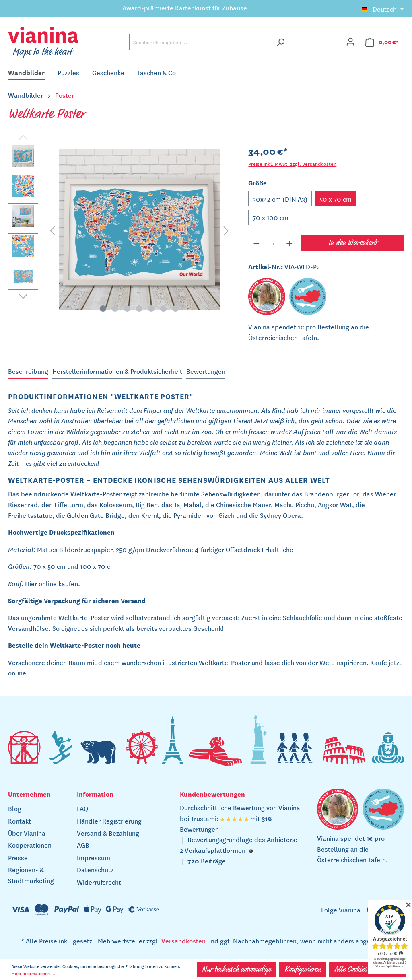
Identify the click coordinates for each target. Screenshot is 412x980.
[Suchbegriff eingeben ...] (200, 42)
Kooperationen (30, 845)
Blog (15, 808)
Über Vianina (27, 833)
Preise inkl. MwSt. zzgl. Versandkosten (292, 164)
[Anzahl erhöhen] (290, 243)
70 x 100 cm (271, 217)
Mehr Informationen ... (33, 973)
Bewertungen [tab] (206, 371)
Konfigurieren (303, 970)
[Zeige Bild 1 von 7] (103, 309)
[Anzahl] (273, 243)
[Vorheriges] (52, 230)
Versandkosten (183, 941)
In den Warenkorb (353, 243)
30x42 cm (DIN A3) (280, 199)
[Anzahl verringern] (256, 243)
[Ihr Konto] (350, 42)
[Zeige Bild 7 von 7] (175, 309)
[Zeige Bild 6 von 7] (163, 309)
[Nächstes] (226, 230)
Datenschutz (95, 869)
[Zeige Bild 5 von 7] (151, 309)
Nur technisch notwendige (236, 970)
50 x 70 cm (336, 199)
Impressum (94, 857)
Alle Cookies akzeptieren (367, 970)
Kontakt (20, 821)
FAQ (82, 808)
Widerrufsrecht (99, 882)
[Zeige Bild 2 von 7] (115, 309)
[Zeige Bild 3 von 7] (127, 309)
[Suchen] (281, 42)
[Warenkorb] (382, 42)
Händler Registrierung (109, 821)
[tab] (28, 371)
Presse (18, 857)
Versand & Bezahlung (108, 833)
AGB (83, 845)
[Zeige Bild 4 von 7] (139, 309)
